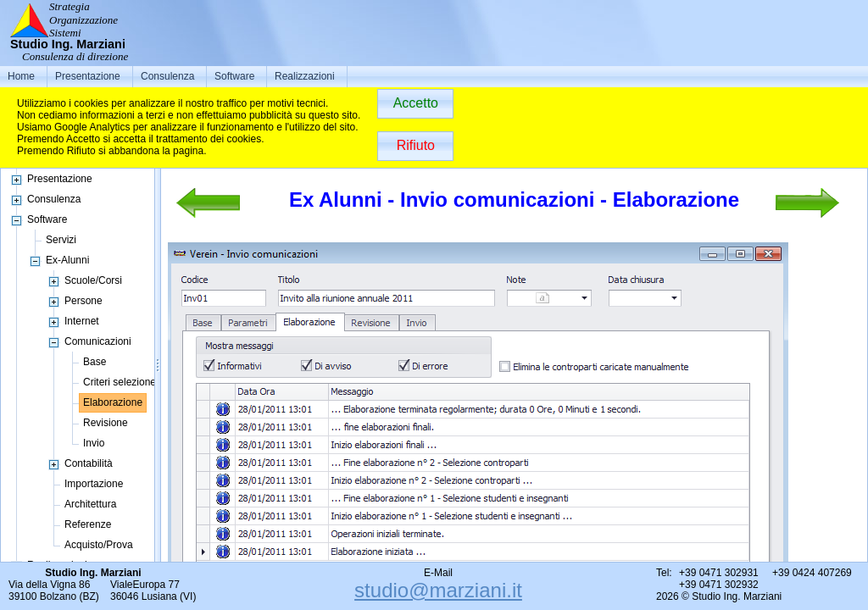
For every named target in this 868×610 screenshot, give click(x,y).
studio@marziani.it (438, 590)
